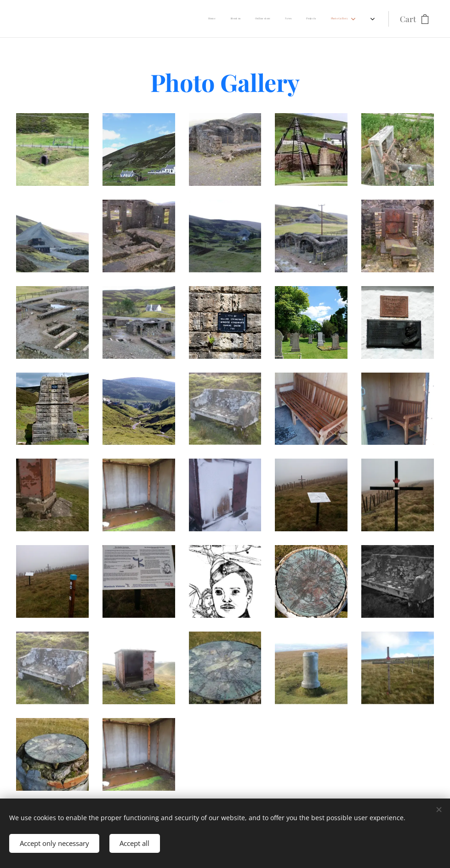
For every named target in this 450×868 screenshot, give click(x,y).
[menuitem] (105, 19)
